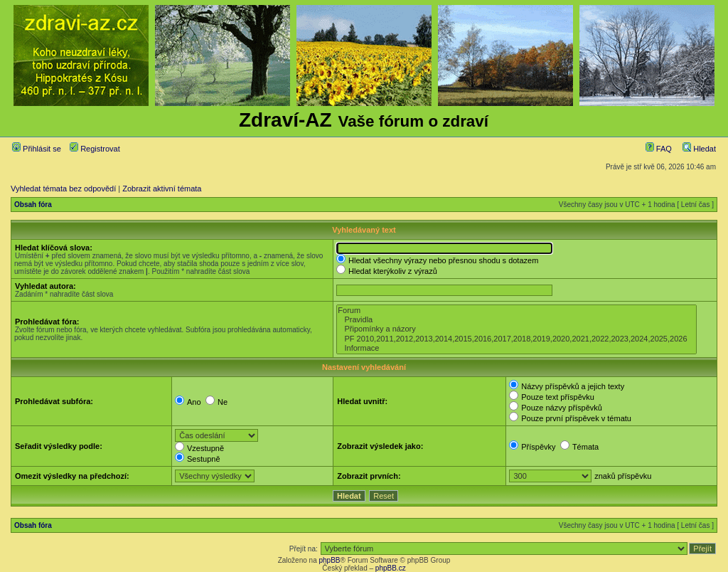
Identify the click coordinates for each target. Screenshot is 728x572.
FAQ (659, 149)
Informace (516, 348)
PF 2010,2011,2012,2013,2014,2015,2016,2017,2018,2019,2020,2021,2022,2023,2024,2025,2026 (516, 339)
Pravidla (516, 320)
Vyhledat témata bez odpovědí (63, 189)
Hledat (699, 149)
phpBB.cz (391, 568)
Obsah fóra (33, 205)
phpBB (329, 560)
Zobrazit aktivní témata (162, 189)
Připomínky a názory (516, 329)
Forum (516, 311)
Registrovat (95, 149)
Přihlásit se (37, 149)
